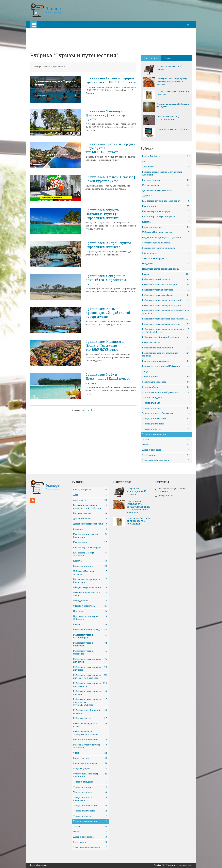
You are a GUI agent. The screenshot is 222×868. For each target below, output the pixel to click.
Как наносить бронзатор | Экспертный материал (168, 118)
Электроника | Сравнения (166, 460)
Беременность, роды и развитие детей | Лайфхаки (166, 173)
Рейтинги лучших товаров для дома (166, 305)
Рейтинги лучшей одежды (166, 279)
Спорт (166, 371)
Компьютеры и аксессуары (166, 211)
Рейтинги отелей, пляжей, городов (166, 337)
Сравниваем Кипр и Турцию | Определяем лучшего (109, 245)
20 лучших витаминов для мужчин (173, 129)
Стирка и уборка (166, 387)
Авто (166, 162)
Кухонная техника (166, 227)
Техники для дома (166, 398)
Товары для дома (166, 408)
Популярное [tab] (151, 58)
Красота (166, 222)
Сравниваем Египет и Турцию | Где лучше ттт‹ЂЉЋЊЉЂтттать (111, 80)
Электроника (166, 455)
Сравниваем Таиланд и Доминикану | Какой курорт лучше (108, 115)
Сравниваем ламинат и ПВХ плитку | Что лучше (173, 105)
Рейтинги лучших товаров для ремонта (166, 319)
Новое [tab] (167, 58)
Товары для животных (166, 419)
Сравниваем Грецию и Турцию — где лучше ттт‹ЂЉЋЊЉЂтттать (110, 148)
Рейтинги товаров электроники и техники (166, 354)
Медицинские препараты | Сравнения (166, 238)
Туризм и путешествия (166, 434)
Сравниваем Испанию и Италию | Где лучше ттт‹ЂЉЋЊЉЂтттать (105, 346)
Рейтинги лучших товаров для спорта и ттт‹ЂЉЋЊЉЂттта (166, 331)
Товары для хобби (166, 429)
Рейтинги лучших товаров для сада (166, 324)
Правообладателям (39, 865)
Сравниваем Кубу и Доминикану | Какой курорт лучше (108, 379)
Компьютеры (166, 206)
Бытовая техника (166, 180)
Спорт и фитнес (166, 377)
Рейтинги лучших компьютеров (166, 285)
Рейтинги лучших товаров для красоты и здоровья (166, 312)
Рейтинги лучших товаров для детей (166, 300)
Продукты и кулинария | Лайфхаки (166, 269)
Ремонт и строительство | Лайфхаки (166, 366)
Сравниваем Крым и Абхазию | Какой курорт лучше (110, 179)
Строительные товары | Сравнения (166, 392)
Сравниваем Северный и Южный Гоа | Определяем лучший (106, 280)
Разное (166, 274)
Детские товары (166, 185)
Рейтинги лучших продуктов (166, 290)
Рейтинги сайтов (166, 343)
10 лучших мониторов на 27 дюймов (169, 68)
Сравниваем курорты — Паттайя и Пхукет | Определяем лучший (104, 214)
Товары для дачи (166, 403)
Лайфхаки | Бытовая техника (166, 232)
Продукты (166, 264)
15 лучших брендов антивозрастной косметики (173, 93)
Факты (166, 445)
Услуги (166, 439)
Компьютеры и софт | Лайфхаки (166, 217)
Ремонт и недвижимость (166, 361)
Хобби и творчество (166, 450)
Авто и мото (166, 167)
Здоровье (166, 196)
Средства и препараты (166, 382)
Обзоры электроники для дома (166, 248)
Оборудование (166, 253)
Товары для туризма (166, 424)
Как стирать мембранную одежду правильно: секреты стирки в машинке (172, 82)
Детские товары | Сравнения (166, 190)
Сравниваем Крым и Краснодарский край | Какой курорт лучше (108, 313)
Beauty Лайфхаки (166, 156)
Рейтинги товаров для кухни (166, 348)
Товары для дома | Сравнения (166, 413)
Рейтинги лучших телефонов (166, 295)
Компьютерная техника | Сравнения (166, 201)
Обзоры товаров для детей (166, 243)
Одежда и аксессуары (166, 258)
